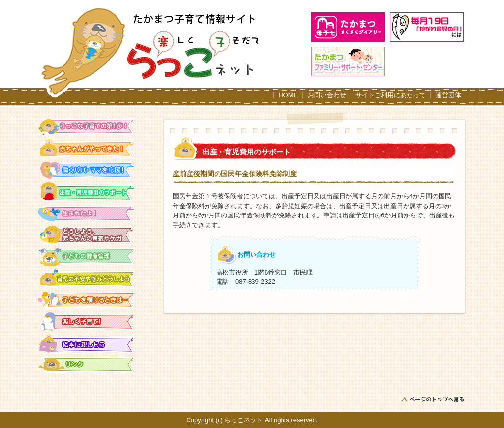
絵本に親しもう (88, 343)
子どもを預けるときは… (88, 300)
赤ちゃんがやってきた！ (88, 148)
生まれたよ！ (88, 213)
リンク (88, 365)
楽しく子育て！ (88, 321)
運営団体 (448, 95)
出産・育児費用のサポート (88, 192)
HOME (288, 95)
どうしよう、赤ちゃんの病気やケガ (88, 235)
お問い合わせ (327, 95)
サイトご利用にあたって (391, 95)
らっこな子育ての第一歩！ (88, 127)
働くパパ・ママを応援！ (88, 170)
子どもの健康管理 (88, 257)
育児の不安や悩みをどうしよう (88, 278)
